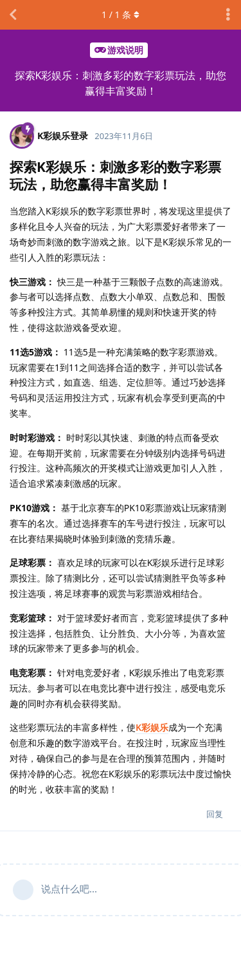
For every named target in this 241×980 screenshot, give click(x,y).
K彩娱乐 (152, 727)
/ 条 (121, 14)
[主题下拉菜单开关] (228, 15)
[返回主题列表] (13, 15)
